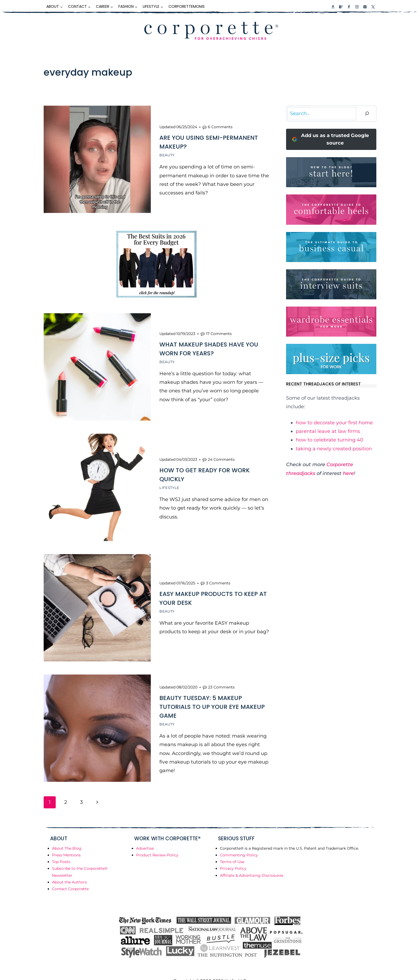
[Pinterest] (365, 7)
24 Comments (221, 453)
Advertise (145, 836)
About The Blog (67, 836)
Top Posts (61, 850)
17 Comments (219, 330)
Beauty (167, 154)
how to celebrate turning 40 (329, 440)
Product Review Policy (157, 843)
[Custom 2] (341, 7)
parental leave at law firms (328, 431)
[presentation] (97, 159)
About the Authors (69, 870)
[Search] (367, 114)
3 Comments (218, 575)
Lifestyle (169, 481)
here (348, 473)
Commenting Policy (239, 843)
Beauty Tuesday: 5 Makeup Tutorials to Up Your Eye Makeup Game (212, 696)
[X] (373, 7)
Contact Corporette (70, 877)
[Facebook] (349, 7)
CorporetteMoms (187, 6)
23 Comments (221, 676)
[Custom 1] (333, 7)
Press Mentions (66, 843)
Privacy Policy (233, 856)
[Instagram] (357, 7)
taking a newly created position (334, 449)
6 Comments (220, 126)
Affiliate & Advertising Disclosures (252, 863)
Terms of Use (232, 850)
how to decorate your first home (334, 423)
